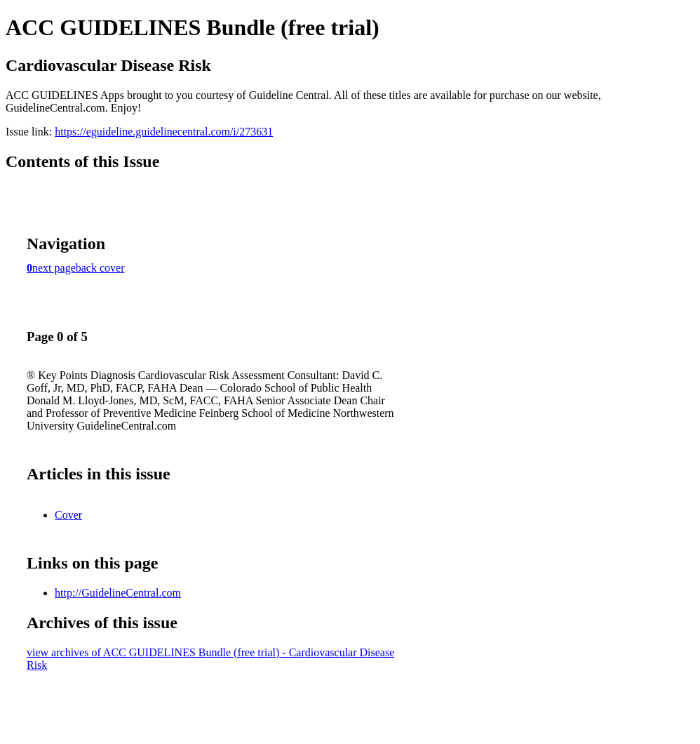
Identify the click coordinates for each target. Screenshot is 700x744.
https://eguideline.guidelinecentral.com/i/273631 (164, 132)
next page (54, 268)
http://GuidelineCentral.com (118, 593)
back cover (100, 268)
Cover (68, 515)
